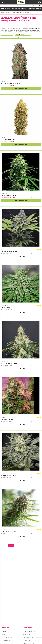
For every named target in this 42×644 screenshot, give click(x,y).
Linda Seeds (4, 250)
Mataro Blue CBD (9, 363)
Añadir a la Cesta (21, 88)
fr (37, 6)
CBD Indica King (8, 196)
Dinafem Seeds (5, 530)
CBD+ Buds (4, 82)
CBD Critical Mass (9, 252)
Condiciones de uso (29, 631)
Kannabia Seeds (5, 362)
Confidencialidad (8, 641)
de (32, 6)
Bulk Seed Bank (5, 194)
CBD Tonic (6, 308)
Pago (4, 634)
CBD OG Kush (7, 420)
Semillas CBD (8, 13)
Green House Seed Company (8, 474)
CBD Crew (3, 418)
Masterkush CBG (8, 140)
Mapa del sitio (28, 634)
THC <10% (20, 13)
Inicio (2, 13)
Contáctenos (27, 641)
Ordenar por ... (6, 37)
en (35, 6)
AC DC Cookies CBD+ (10, 84)
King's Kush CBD (8, 476)
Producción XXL (27, 13)
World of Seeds (5, 306)
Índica (15, 13)
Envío (4, 631)
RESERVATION (21, 256)
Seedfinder (23, 37)
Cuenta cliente (7, 638)
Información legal (29, 638)
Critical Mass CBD (9, 532)
